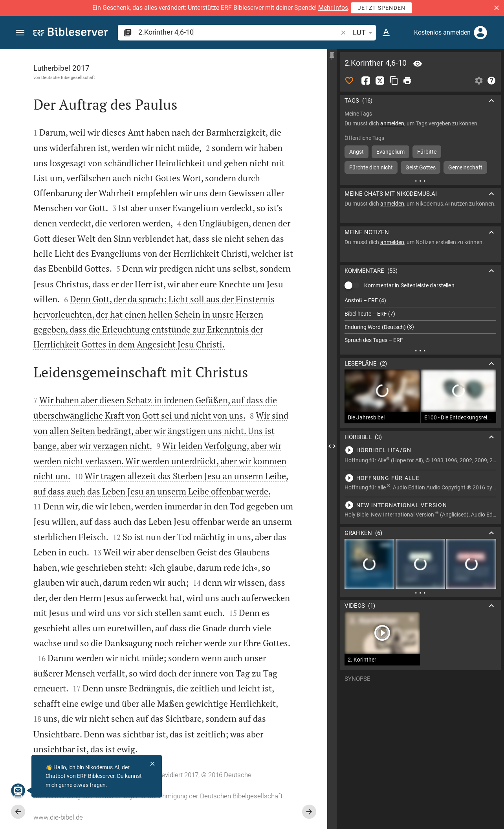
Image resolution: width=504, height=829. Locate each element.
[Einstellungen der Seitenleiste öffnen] (479, 81)
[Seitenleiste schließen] (332, 446)
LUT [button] (364, 33)
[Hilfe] (491, 81)
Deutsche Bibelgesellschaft (68, 77)
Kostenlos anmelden (442, 32)
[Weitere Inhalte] (420, 181)
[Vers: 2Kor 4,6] (418, 64)
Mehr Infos (333, 8)
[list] (420, 320)
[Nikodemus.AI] (18, 790)
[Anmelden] (480, 33)
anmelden (392, 123)
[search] (239, 32)
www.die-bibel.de (58, 817)
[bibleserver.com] (71, 33)
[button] (497, 8)
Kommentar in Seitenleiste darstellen (409, 285)
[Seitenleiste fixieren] (332, 56)
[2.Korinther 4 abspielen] (420, 450)
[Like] (349, 81)
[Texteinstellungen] (386, 33)
